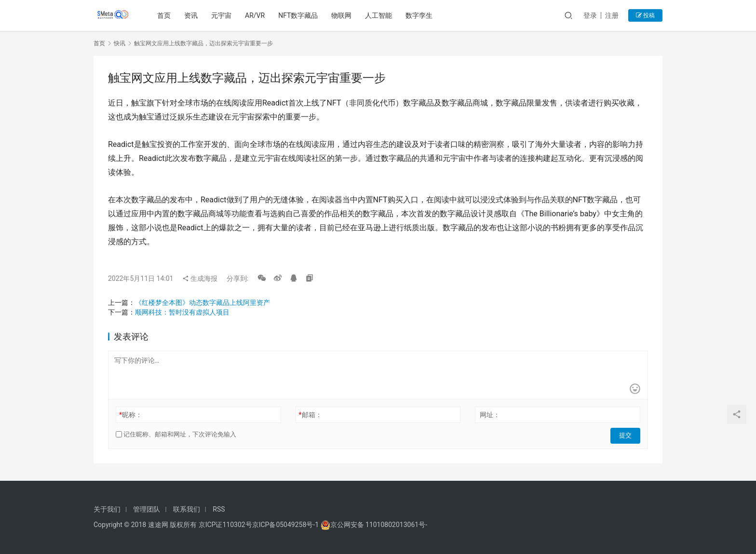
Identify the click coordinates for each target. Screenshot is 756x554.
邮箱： (310, 415)
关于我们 (107, 509)
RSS (219, 509)
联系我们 (187, 509)
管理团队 (147, 509)
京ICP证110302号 (225, 525)
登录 (590, 15)
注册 (612, 15)
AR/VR (256, 15)
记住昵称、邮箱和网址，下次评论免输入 (176, 434)
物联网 (343, 15)
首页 (165, 15)
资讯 (192, 15)
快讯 (120, 43)
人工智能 (380, 15)
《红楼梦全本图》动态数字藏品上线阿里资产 (202, 303)
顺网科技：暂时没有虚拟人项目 (182, 312)
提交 (627, 435)
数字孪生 (420, 15)
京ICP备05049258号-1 (286, 525)
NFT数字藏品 (299, 15)
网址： (490, 415)
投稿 (645, 15)
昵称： (131, 415)
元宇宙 (223, 15)
